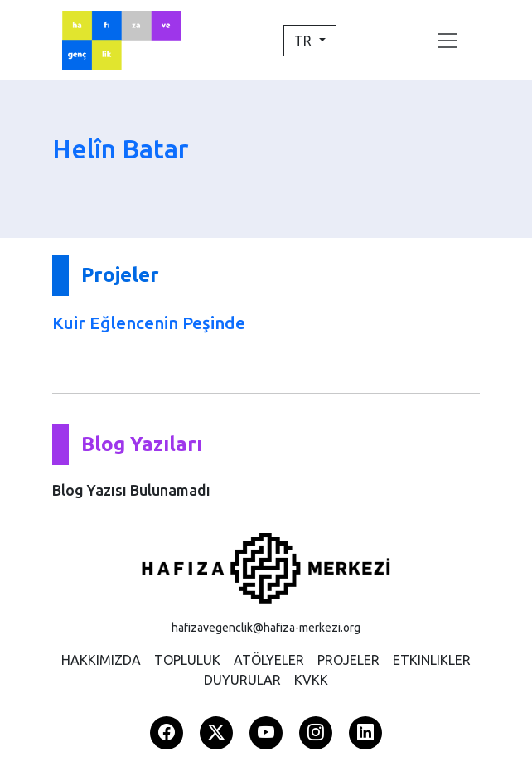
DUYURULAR (242, 680)
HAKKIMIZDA (101, 660)
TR (305, 41)
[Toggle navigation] (447, 41)
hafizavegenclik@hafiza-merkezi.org (266, 628)
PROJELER (348, 660)
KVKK (311, 680)
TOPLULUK (187, 660)
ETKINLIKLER (432, 660)
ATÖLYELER (269, 660)
